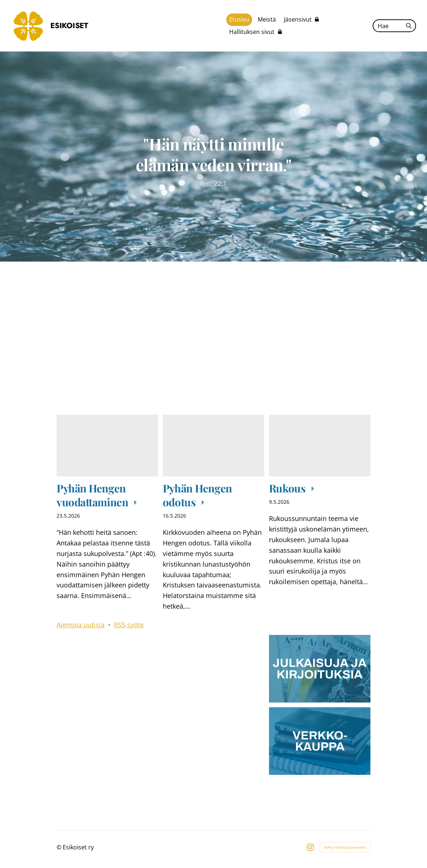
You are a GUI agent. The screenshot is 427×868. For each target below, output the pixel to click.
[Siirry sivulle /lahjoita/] (213, 741)
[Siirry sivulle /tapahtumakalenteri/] (293, 347)
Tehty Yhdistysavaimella (345, 847)
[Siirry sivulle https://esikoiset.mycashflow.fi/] (320, 741)
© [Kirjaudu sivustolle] (60, 847)
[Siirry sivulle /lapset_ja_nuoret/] (213, 669)
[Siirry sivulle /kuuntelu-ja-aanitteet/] (134, 347)
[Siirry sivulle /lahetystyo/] (107, 669)
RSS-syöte (129, 625)
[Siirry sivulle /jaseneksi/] (107, 741)
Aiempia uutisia (80, 625)
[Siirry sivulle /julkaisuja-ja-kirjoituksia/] (320, 669)
